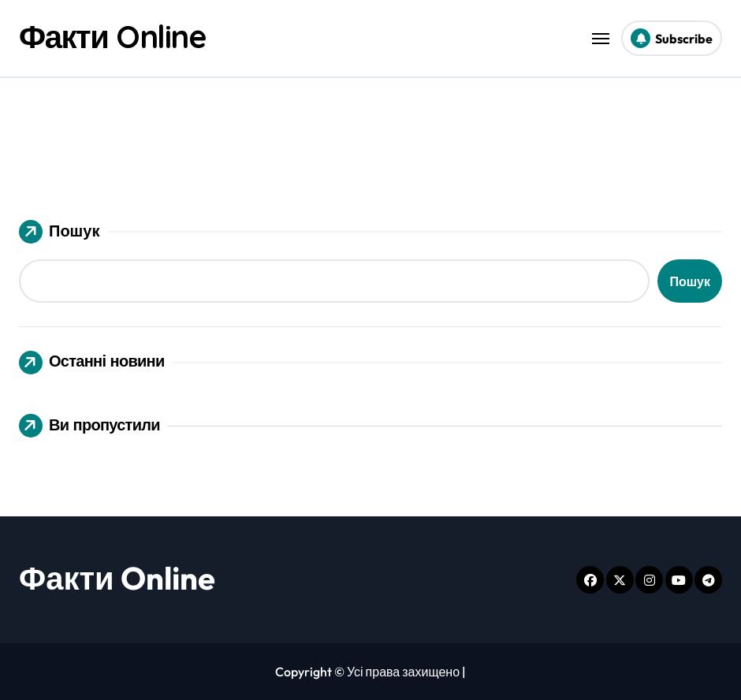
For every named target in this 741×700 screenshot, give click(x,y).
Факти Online (112, 36)
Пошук (59, 232)
